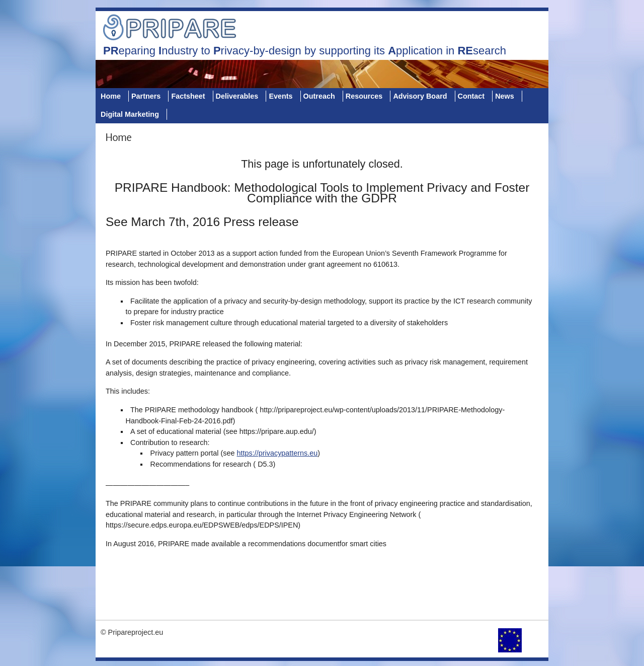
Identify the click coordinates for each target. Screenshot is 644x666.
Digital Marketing (130, 114)
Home (111, 96)
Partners (146, 96)
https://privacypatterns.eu (277, 453)
